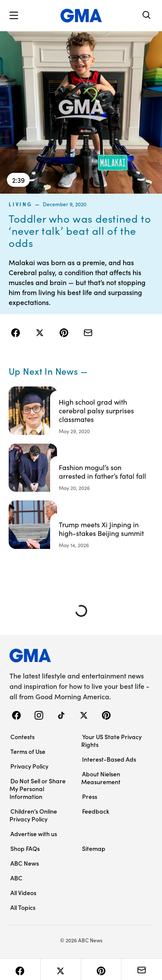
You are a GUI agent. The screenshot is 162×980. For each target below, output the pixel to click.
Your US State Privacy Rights (111, 740)
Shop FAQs (25, 848)
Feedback (96, 811)
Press (90, 796)
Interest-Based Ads (109, 759)
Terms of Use (28, 751)
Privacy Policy (29, 766)
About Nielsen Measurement (101, 778)
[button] (14, 16)
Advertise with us (34, 834)
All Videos (23, 892)
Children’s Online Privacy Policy (33, 815)
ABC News (25, 863)
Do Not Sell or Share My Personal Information (38, 789)
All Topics (23, 907)
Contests (22, 737)
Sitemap (94, 848)
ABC (16, 878)
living (21, 204)
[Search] (147, 16)
